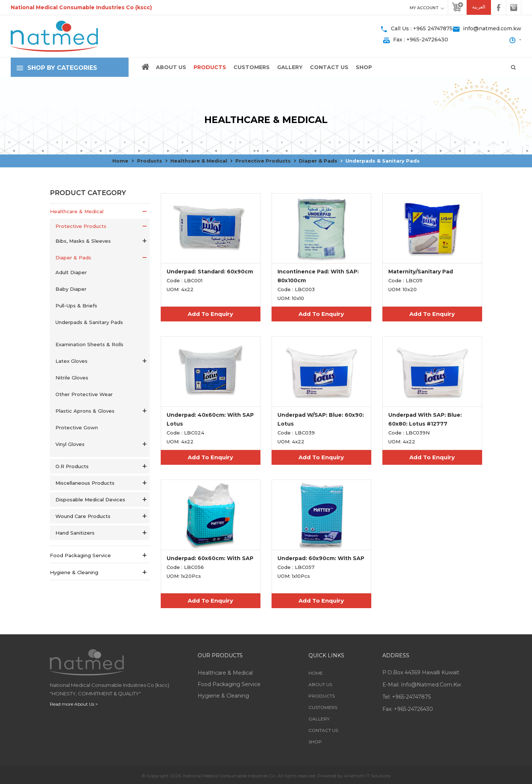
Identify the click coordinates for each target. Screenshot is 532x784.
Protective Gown (77, 427)
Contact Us (329, 67)
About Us (171, 67)
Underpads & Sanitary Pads (383, 161)
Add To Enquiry (210, 314)
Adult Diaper (71, 272)
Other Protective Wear (84, 394)
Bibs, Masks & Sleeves (83, 241)
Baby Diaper (71, 289)
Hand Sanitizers (75, 533)
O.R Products (72, 466)
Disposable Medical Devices (90, 500)
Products (210, 67)
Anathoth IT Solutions (367, 776)
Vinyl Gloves (70, 444)
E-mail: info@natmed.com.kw (422, 685)
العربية (479, 7)
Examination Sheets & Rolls (89, 344)
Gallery (290, 67)
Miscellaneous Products (85, 483)
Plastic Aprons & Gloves (85, 411)
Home (120, 161)
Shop (364, 67)
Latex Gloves (71, 361)
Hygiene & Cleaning (74, 572)
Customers (252, 67)
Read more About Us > (74, 704)
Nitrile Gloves (72, 378)
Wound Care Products (83, 516)
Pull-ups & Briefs (76, 306)
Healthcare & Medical (199, 161)
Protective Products (263, 161)
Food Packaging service (80, 555)
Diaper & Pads (318, 161)
